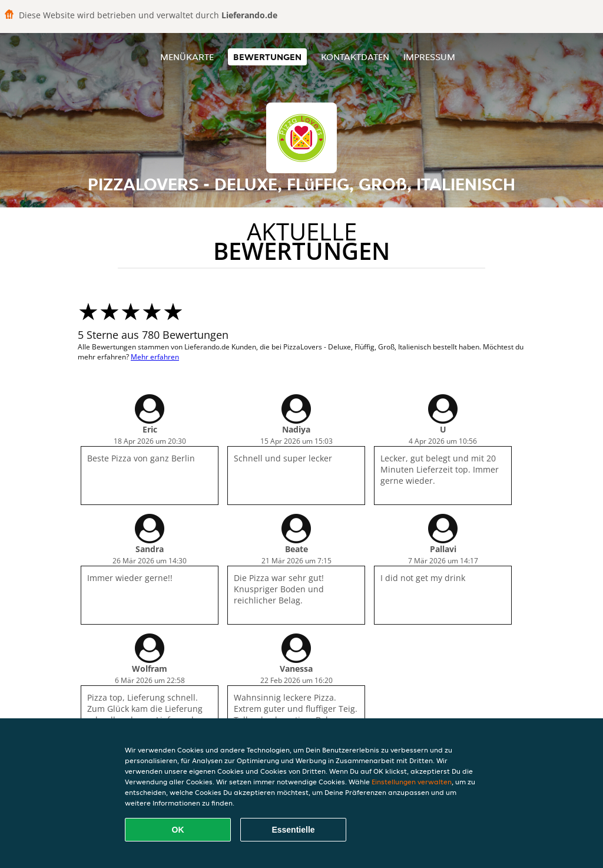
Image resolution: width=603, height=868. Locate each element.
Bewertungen (267, 57)
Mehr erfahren (155, 357)
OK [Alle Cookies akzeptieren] (178, 830)
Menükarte (187, 57)
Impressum (429, 57)
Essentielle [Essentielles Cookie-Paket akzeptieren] (293, 830)
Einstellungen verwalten (412, 782)
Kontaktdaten (355, 57)
